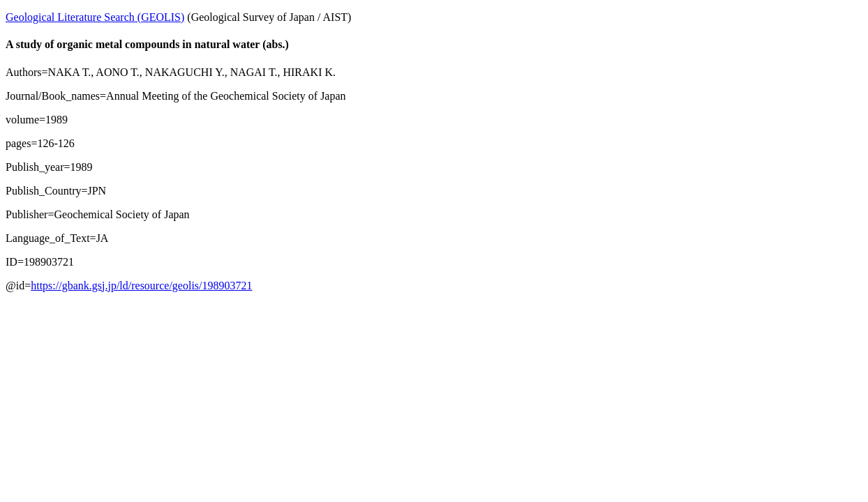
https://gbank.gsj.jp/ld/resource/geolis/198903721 (141, 286)
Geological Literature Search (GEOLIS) (95, 17)
